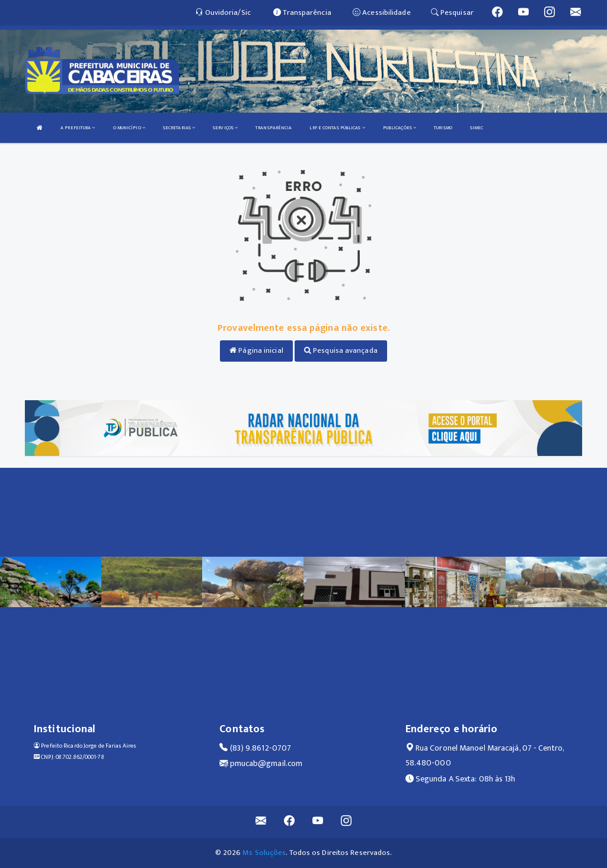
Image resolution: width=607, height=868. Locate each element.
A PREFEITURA (78, 128)
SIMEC (477, 128)
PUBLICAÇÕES (400, 128)
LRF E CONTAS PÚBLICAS (337, 128)
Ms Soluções (264, 853)
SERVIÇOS (225, 128)
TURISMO (443, 128)
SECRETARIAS (179, 128)
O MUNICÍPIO (129, 128)
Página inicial (256, 350)
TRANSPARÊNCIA (274, 128)
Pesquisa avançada (341, 350)
